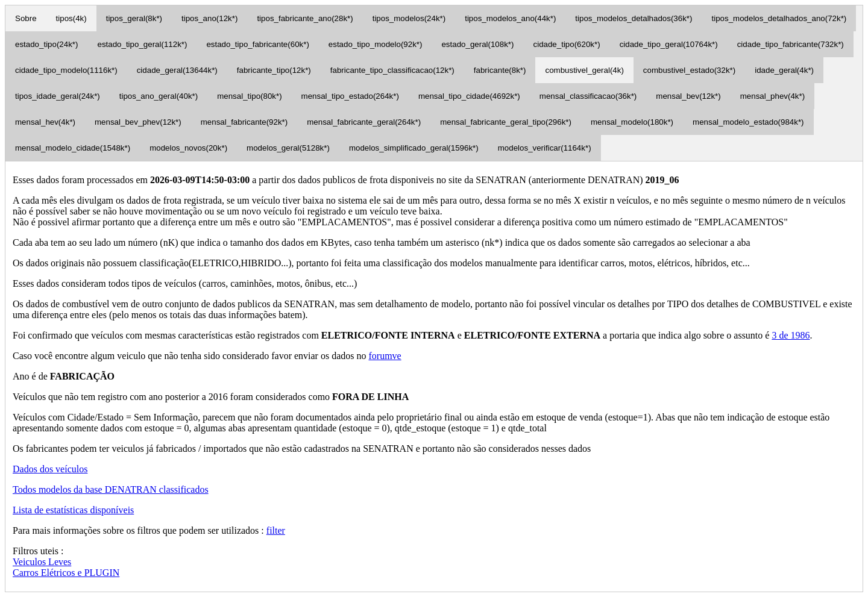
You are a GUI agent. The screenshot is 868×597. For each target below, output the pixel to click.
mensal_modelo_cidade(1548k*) (73, 148)
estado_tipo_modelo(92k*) (376, 44)
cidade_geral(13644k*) (177, 70)
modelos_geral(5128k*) (288, 148)
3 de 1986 (791, 335)
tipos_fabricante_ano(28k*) (305, 18)
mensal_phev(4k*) (772, 96)
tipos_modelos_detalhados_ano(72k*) (779, 18)
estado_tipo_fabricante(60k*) (257, 44)
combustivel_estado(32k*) (689, 70)
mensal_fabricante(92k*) (244, 122)
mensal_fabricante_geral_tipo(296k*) (506, 122)
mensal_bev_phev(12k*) (138, 122)
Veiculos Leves (42, 562)
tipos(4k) (71, 18)
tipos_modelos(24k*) (409, 18)
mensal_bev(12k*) (688, 96)
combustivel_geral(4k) (584, 70)
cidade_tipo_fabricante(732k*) (791, 44)
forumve (385, 356)
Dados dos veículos (50, 469)
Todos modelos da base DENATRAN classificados (111, 489)
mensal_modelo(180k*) (632, 122)
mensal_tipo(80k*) (249, 96)
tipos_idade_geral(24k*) (58, 96)
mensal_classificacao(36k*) (588, 96)
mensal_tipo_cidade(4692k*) (469, 96)
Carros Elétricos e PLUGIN (66, 573)
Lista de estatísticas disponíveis (73, 510)
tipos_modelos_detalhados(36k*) (634, 18)
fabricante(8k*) (500, 70)
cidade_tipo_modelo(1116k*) (66, 70)
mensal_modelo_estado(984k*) (748, 122)
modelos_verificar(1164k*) (545, 148)
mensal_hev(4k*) (45, 122)
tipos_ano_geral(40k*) (159, 96)
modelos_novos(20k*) (188, 148)
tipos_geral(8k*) (134, 18)
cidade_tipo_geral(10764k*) (669, 44)
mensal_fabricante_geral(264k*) (364, 122)
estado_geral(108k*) (477, 44)
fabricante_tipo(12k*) (274, 70)
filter (276, 530)
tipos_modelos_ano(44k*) (510, 18)
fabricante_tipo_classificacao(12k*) (392, 70)
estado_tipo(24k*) (46, 44)
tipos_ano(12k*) (209, 18)
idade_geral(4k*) (784, 70)
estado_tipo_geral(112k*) (142, 44)
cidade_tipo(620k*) (567, 44)
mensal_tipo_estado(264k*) (350, 96)
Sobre (26, 18)
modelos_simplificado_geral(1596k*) (414, 148)
